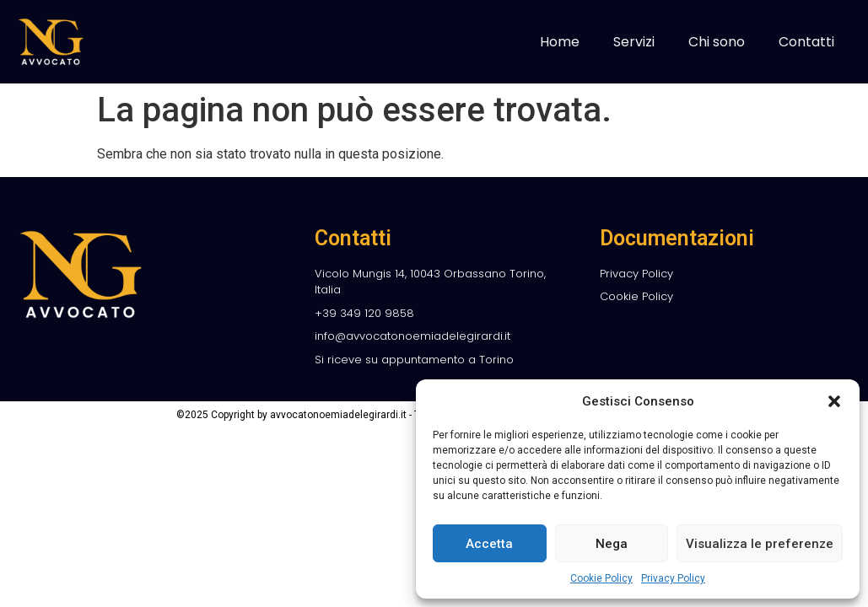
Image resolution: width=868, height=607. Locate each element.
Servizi (634, 42)
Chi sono (717, 42)
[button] (834, 401)
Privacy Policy (673, 578)
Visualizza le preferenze (760, 544)
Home (560, 42)
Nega (612, 544)
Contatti (806, 42)
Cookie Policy (601, 578)
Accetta (489, 544)
